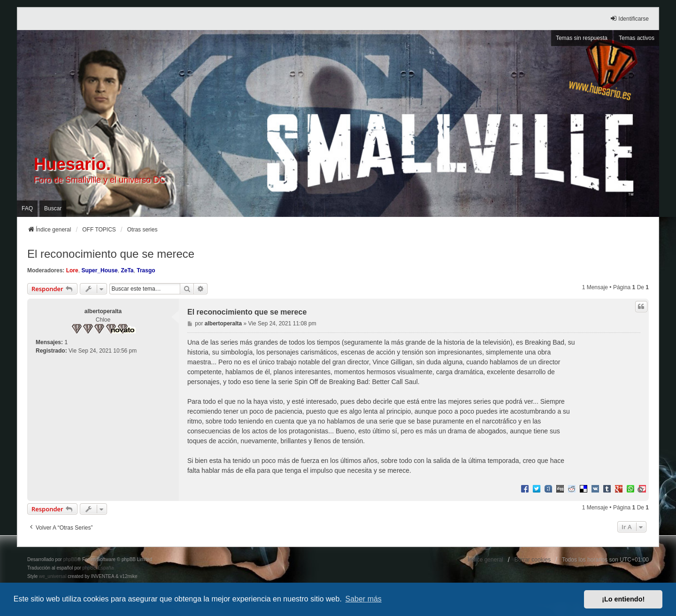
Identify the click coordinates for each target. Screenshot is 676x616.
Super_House (99, 270)
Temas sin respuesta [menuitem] (582, 38)
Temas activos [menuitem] (637, 38)
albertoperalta (103, 311)
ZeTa (127, 270)
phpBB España (98, 568)
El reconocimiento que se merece (111, 254)
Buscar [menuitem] (53, 208)
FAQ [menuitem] (27, 208)
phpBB (70, 559)
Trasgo (146, 270)
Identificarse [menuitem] (629, 19)
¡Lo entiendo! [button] (623, 599)
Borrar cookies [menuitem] (533, 560)
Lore (72, 270)
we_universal (53, 576)
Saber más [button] (364, 599)
